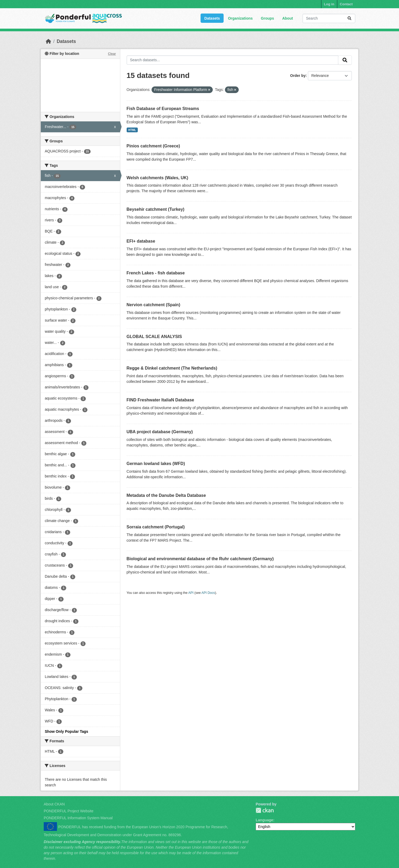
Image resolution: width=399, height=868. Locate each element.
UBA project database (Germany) (160, 432)
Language (264, 820)
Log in (329, 4)
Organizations (240, 18)
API (191, 593)
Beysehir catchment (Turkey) (156, 209)
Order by (298, 76)
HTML (132, 130)
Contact (346, 4)
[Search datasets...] (329, 18)
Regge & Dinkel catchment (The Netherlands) (172, 368)
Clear (112, 54)
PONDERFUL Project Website (69, 811)
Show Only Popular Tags (66, 731)
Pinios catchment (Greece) (153, 146)
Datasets (212, 18)
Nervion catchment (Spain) (154, 305)
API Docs (208, 593)
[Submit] (349, 18)
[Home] (48, 41)
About (287, 18)
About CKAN (54, 804)
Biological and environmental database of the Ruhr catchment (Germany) (200, 559)
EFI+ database (141, 241)
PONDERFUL (265, 810)
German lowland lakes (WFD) (156, 464)
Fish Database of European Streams (163, 109)
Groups (268, 18)
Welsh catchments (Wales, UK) (158, 178)
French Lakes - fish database (156, 273)
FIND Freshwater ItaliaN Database (160, 400)
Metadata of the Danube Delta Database (166, 495)
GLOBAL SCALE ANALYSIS (154, 337)
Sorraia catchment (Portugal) (156, 527)
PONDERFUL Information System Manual (78, 818)
